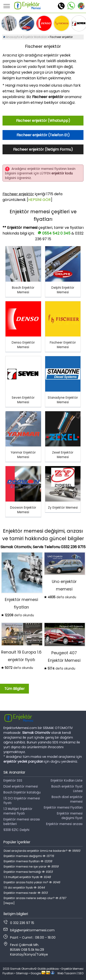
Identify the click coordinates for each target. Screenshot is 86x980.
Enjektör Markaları (35, 37)
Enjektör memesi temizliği (28, 872)
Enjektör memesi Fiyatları (63, 808)
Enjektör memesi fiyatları (28, 861)
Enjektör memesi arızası (64, 824)
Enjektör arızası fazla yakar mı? (32, 882)
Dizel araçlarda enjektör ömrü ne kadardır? (42, 851)
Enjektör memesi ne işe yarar (31, 867)
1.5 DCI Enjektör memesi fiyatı (22, 801)
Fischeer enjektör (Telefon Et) (43, 135)
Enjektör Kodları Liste (67, 781)
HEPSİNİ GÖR (39, 200)
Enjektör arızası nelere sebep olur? (35, 898)
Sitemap (22, 973)
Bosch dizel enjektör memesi (67, 799)
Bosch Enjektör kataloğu (22, 792)
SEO (81, 973)
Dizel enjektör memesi (21, 786)
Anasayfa (13, 37)
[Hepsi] (9, 903)
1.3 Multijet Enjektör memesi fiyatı (18, 811)
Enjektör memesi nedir (26, 893)
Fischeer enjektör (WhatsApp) (43, 121)
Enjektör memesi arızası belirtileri (22, 822)
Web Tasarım (67, 973)
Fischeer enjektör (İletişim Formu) (43, 149)
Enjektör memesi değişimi (29, 856)
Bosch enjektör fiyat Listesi (67, 789)
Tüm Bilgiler (14, 689)
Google (36, 973)
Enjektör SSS (13, 781)
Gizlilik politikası (48, 969)
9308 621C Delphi (16, 830)
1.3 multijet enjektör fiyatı (27, 877)
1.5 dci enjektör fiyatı (24, 888)
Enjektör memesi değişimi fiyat (70, 816)
